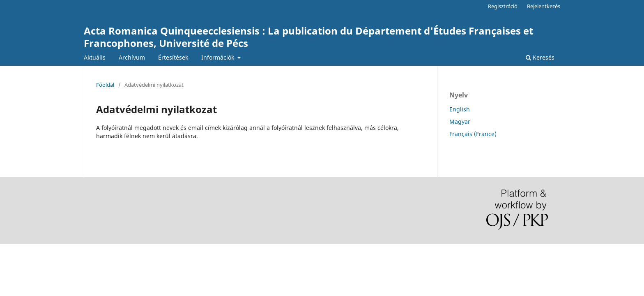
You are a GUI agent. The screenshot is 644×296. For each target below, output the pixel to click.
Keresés (540, 57)
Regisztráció (503, 6)
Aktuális (95, 57)
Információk (218, 57)
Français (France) (473, 134)
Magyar (460, 121)
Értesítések (173, 57)
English (460, 109)
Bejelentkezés (544, 6)
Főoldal (105, 85)
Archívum (132, 57)
